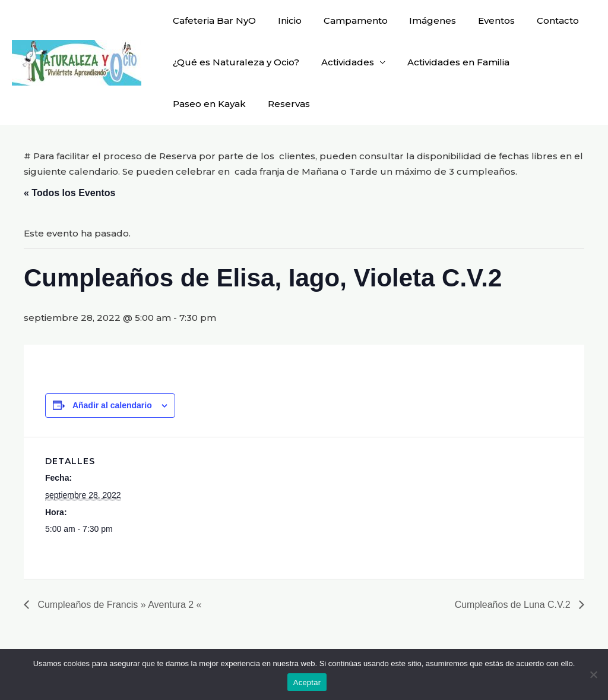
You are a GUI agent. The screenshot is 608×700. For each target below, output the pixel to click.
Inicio (284, 21)
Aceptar (307, 682)
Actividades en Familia (448, 62)
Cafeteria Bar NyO (213, 21)
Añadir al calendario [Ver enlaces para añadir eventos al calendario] (112, 405)
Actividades (342, 62)
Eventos (479, 21)
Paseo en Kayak (208, 104)
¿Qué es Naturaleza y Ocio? (234, 62)
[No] (593, 674)
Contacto (536, 21)
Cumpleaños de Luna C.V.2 (514, 605)
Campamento (346, 21)
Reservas (283, 104)
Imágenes (419, 21)
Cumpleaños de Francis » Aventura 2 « (118, 605)
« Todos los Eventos (69, 193)
